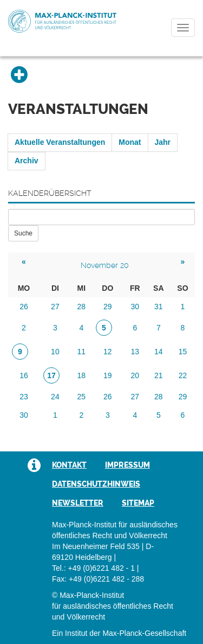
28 (82, 307)
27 (55, 307)
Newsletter (78, 503)
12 (108, 352)
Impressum (127, 465)
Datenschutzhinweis (96, 484)
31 (159, 307)
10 (55, 352)
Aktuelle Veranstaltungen (60, 142)
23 (24, 397)
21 (159, 375)
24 (55, 397)
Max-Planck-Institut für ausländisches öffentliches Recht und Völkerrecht (62, 21)
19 (108, 375)
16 (24, 375)
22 (183, 375)
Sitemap (138, 503)
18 (82, 375)
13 (135, 352)
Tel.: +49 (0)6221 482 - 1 (93, 568)
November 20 (105, 265)
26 (24, 307)
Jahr (163, 142)
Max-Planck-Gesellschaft (144, 633)
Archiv (27, 161)
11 (82, 352)
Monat (130, 142)
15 (183, 352)
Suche (23, 233)
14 (159, 352)
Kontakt (69, 465)
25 (82, 397)
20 (135, 375)
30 (135, 307)
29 (108, 307)
